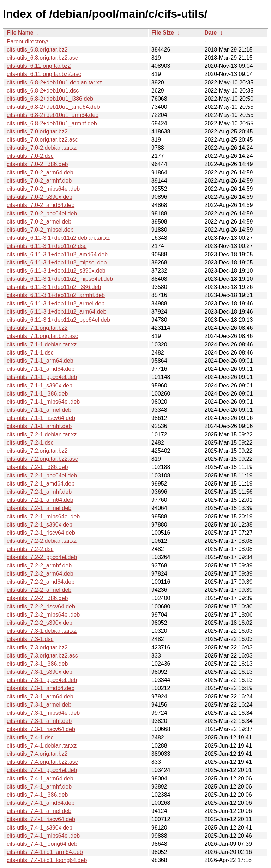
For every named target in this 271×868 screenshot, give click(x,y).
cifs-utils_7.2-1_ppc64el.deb (42, 475)
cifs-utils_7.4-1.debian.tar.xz (42, 746)
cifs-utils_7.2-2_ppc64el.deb (42, 557)
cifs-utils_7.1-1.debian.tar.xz (42, 344)
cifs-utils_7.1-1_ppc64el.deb (42, 377)
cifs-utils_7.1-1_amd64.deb (41, 369)
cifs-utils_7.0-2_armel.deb (39, 222)
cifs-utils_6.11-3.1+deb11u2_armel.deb (56, 304)
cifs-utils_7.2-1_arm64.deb (40, 500)
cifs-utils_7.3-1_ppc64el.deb (42, 680)
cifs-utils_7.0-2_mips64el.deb (43, 189)
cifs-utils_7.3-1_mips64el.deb (43, 713)
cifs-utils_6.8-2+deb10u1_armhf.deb (52, 123)
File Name (20, 33)
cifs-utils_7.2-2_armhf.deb (39, 566)
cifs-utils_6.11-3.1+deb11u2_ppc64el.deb (58, 320)
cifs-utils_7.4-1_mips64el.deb (43, 836)
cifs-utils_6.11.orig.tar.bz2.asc (44, 74)
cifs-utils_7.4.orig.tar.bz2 (37, 754)
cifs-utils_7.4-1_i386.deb (37, 795)
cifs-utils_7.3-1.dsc (30, 639)
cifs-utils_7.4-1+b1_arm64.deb (45, 852)
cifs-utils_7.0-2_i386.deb (37, 164)
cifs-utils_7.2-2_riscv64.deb (41, 607)
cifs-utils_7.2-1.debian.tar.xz (42, 435)
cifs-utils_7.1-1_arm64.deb (40, 361)
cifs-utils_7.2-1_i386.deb (37, 467)
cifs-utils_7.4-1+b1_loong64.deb (47, 860)
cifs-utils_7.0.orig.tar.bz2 (37, 132)
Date (210, 33)
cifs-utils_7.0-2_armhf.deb (39, 181)
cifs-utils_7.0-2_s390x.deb (40, 197)
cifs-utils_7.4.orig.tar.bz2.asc (42, 762)
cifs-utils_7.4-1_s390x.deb (40, 828)
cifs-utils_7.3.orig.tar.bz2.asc (42, 656)
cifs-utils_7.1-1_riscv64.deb (41, 418)
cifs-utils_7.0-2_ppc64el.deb (42, 213)
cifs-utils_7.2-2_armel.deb (39, 590)
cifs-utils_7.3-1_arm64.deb (40, 697)
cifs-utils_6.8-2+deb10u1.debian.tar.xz (54, 82)
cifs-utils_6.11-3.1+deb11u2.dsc (47, 246)
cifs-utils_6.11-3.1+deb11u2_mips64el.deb (60, 279)
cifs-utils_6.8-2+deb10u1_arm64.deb (53, 115)
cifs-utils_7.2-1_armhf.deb (39, 492)
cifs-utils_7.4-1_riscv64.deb (41, 819)
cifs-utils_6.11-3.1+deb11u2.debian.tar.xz (58, 238)
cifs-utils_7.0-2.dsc (30, 156)
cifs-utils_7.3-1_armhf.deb (39, 721)
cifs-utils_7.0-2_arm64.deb (40, 173)
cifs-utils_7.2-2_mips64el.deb (43, 615)
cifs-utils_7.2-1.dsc (30, 443)
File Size (163, 33)
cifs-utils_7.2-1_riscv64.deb (41, 533)
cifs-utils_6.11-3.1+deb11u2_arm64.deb (56, 312)
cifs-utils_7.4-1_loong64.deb (42, 844)
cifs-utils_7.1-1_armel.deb (39, 410)
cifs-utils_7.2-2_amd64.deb (41, 582)
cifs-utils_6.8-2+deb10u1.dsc (43, 91)
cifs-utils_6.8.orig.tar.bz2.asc (42, 58)
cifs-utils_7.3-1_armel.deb (39, 705)
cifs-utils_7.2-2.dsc (30, 549)
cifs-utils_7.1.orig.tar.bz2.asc (42, 336)
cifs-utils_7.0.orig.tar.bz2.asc (42, 140)
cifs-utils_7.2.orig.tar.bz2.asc (42, 459)
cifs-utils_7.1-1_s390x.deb (40, 385)
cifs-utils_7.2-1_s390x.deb (40, 525)
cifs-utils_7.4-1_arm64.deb (40, 778)
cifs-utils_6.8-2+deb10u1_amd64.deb (53, 107)
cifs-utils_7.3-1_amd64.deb (41, 688)
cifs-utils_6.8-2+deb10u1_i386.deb (50, 99)
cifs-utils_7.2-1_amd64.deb (41, 484)
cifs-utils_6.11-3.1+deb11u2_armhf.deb (56, 295)
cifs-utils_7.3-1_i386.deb (37, 664)
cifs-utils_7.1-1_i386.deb (37, 394)
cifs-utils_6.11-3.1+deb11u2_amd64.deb (57, 254)
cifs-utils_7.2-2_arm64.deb (40, 574)
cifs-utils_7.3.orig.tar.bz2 (37, 647)
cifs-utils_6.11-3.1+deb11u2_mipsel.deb (57, 263)
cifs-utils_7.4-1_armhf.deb (39, 787)
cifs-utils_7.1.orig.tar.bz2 (37, 328)
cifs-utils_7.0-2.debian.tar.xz (42, 148)
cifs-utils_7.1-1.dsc (30, 353)
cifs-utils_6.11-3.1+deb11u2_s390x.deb (56, 271)
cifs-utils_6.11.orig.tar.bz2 (39, 66)
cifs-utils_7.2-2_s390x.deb (40, 623)
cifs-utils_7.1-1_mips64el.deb (43, 402)
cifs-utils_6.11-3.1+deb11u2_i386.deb (54, 287)
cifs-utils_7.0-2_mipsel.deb (40, 230)
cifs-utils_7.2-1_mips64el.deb (43, 516)
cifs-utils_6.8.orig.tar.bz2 (37, 50)
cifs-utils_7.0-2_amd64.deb (41, 205)
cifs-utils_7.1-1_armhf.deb (39, 426)
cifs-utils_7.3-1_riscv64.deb (41, 729)
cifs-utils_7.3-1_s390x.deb (40, 672)
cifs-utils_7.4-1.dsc (30, 738)
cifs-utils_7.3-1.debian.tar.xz (42, 631)
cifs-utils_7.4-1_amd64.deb (41, 803)
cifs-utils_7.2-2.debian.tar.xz (42, 541)
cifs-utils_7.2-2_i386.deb (37, 598)
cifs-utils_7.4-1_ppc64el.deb (42, 770)
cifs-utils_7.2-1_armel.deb (39, 508)
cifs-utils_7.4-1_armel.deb (39, 811)
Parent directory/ (27, 41)
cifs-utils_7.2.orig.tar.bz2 (37, 451)
